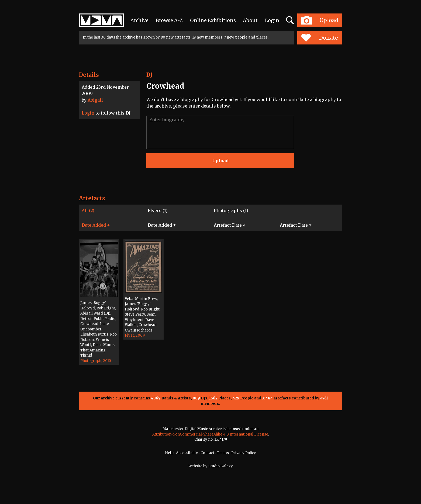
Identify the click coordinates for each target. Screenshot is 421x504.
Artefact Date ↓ (230, 225)
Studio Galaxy (221, 466)
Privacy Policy (244, 453)
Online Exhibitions (213, 20)
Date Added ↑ (162, 225)
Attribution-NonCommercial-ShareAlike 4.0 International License (210, 434)
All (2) (88, 210)
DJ (149, 75)
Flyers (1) (158, 210)
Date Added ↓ (96, 225)
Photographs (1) (231, 210)
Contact (207, 453)
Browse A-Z (169, 20)
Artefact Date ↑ (296, 225)
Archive (139, 20)
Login (272, 20)
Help (169, 453)
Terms (223, 453)
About (250, 20)
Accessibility (187, 453)
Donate (320, 38)
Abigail (95, 100)
